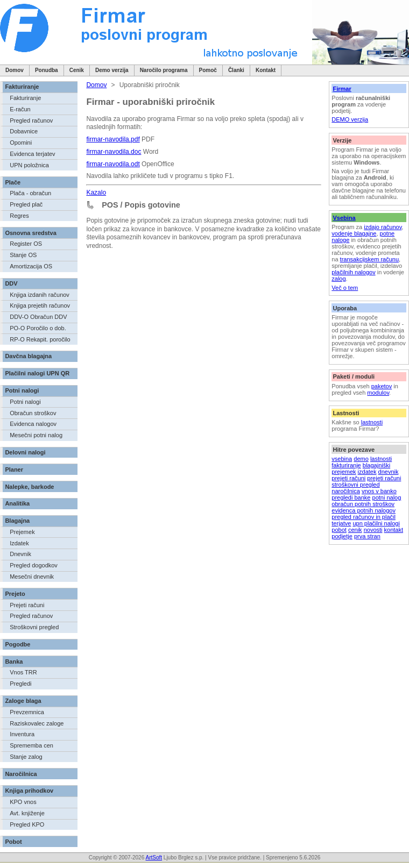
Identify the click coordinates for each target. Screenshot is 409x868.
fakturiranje (346, 465)
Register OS (26, 244)
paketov (382, 386)
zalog (339, 279)
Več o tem (345, 288)
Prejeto (15, 594)
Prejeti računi (27, 605)
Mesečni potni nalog (36, 435)
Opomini (21, 143)
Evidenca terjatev (32, 154)
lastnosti (372, 422)
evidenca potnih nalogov (364, 510)
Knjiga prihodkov (29, 791)
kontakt (394, 530)
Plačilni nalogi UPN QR (37, 373)
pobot (339, 530)
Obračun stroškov (33, 413)
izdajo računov (383, 227)
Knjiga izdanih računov (40, 295)
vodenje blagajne (354, 233)
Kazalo (96, 193)
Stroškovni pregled (34, 627)
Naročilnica (21, 774)
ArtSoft (154, 858)
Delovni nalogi (25, 452)
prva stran (367, 536)
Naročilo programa (164, 70)
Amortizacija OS (31, 266)
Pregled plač (26, 204)
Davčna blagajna (28, 356)
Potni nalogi (22, 390)
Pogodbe (17, 644)
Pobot (13, 842)
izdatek (367, 472)
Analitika (17, 503)
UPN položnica (29, 165)
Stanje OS (23, 255)
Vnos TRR (23, 672)
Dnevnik (20, 554)
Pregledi (20, 684)
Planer (14, 469)
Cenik (77, 70)
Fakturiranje (22, 87)
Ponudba (47, 70)
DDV (11, 283)
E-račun (20, 109)
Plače (13, 182)
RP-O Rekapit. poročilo (40, 339)
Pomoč (208, 70)
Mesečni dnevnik (32, 577)
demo (361, 459)
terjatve (341, 523)
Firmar (342, 89)
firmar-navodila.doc (114, 152)
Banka (14, 661)
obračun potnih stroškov (363, 504)
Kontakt (266, 70)
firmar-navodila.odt (113, 164)
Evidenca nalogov (33, 424)
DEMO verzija (350, 119)
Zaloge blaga (23, 701)
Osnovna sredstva (30, 233)
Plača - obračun (30, 193)
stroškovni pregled (355, 485)
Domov (15, 70)
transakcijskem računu (369, 259)
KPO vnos (23, 802)
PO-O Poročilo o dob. (38, 328)
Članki (236, 70)
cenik (355, 530)
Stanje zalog (26, 757)
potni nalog (387, 497)
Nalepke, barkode (29, 487)
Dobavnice (24, 131)
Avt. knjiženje (27, 813)
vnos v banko (379, 491)
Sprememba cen (31, 745)
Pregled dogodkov (34, 565)
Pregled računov (31, 120)
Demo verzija (112, 70)
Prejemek (22, 532)
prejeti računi (348, 478)
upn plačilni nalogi (376, 523)
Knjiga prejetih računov (40, 305)
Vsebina (344, 218)
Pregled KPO (27, 824)
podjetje (342, 536)
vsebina (342, 459)
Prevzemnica (27, 712)
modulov (378, 393)
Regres (19, 216)
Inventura (22, 734)
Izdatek (19, 543)
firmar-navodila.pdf (113, 139)
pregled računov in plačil (364, 517)
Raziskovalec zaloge (37, 723)
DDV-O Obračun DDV (38, 317)
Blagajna (17, 521)
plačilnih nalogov (353, 272)
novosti (373, 530)
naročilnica (346, 491)
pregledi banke (351, 497)
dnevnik (389, 472)
